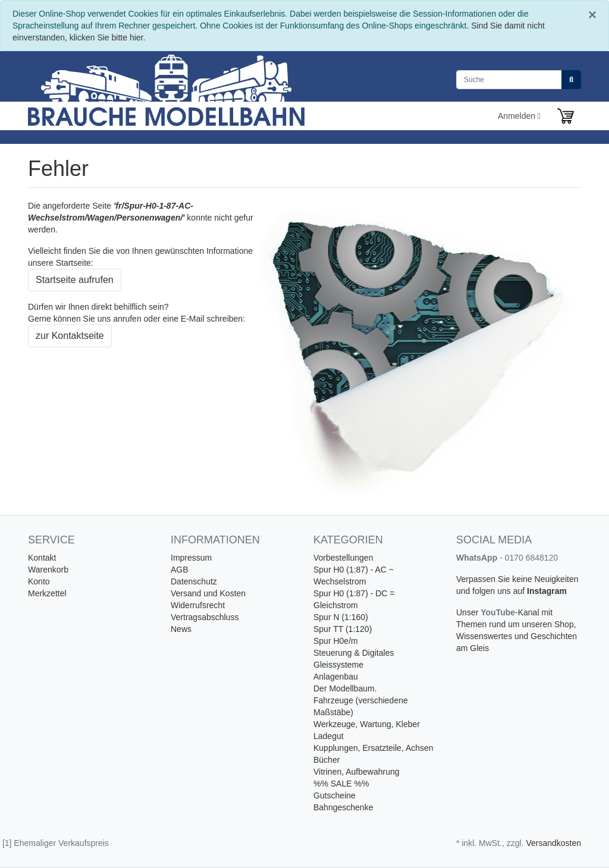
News (181, 629)
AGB (180, 570)
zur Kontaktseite (70, 336)
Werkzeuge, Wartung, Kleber (367, 724)
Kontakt (42, 558)
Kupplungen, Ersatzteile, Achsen (373, 748)
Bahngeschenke (343, 807)
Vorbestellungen (343, 558)
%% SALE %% (341, 784)
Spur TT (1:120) (343, 629)
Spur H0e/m (336, 641)
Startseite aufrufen (75, 280)
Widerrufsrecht (198, 605)
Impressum (191, 558)
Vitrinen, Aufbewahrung (357, 772)
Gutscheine (335, 795)
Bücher (327, 760)
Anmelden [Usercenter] (519, 116)
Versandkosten (553, 843)
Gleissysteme (338, 665)
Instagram (547, 591)
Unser (468, 612)
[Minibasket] (566, 116)
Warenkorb (48, 570)
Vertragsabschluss (205, 617)
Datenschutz (194, 581)
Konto (39, 581)
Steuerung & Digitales (354, 653)
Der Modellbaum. (345, 688)
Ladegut (329, 736)
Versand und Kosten (208, 593)
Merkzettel (47, 593)
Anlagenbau (336, 677)
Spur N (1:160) (341, 617)
